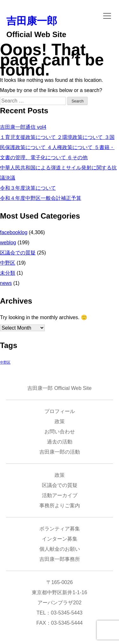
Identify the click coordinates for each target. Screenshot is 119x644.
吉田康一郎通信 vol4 (23, 127)
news (6, 283)
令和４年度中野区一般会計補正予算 (41, 198)
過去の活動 (60, 442)
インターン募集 (60, 539)
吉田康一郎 (32, 21)
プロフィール (60, 411)
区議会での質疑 (18, 253)
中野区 (8, 263)
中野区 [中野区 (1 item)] (5, 362)
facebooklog (14, 232)
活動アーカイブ (60, 495)
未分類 (8, 273)
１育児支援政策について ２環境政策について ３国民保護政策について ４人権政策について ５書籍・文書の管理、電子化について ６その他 (57, 147)
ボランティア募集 (60, 529)
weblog (8, 243)
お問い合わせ (60, 432)
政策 (60, 421)
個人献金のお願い (60, 549)
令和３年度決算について (28, 188)
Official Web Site (36, 34)
